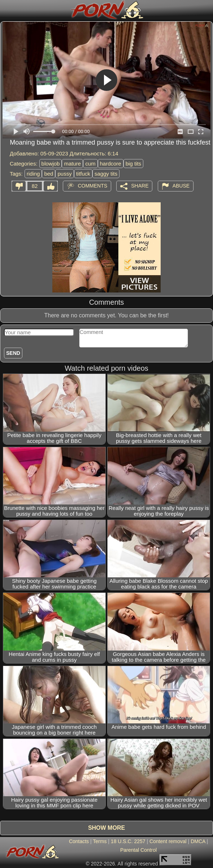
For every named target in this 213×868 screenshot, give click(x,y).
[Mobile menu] (6, 10)
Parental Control (138, 850)
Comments (92, 186)
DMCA (198, 841)
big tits (133, 164)
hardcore (111, 164)
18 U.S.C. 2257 (128, 841)
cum (90, 164)
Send (13, 353)
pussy (64, 174)
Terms (100, 841)
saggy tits (106, 174)
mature (72, 164)
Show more (107, 828)
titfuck (83, 174)
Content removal (168, 841)
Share (140, 186)
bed (49, 174)
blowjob (51, 164)
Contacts (79, 841)
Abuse (181, 186)
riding (33, 174)
